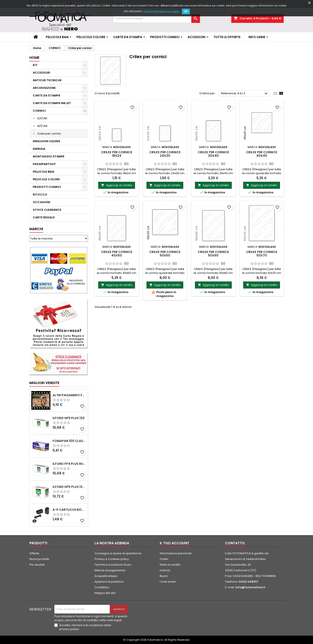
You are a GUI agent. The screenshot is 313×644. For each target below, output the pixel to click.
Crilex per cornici (49, 134)
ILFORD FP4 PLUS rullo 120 (69, 464)
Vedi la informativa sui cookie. (162, 11)
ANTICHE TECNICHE (47, 80)
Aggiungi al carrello (117, 185)
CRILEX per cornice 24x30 (165, 154)
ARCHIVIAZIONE (44, 88)
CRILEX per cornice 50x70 (262, 254)
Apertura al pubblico (109, 582)
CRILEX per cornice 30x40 (213, 154)
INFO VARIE (257, 37)
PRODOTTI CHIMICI (165, 37)
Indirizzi (165, 570)
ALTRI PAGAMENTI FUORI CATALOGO (69, 395)
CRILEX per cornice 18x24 (117, 154)
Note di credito (170, 565)
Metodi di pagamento (110, 570)
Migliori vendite (44, 383)
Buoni (164, 576)
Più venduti (37, 565)
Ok (186, 11)
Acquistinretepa (106, 576)
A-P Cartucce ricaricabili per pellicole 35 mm (69, 510)
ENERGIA (39, 149)
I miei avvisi (168, 582)
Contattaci (102, 587)
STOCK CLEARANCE (47, 210)
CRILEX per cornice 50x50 (165, 254)
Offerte (34, 553)
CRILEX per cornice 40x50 (117, 254)
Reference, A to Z (245, 94)
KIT (35, 65)
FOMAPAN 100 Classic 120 (69, 441)
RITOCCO (40, 195)
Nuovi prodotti (39, 559)
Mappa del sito (105, 593)
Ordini (164, 559)
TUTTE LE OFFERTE (227, 37)
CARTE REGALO (44, 217)
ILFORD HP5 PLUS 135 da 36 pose (69, 487)
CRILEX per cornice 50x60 (213, 254)
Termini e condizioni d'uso (113, 565)
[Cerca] (156, 19)
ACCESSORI (196, 37)
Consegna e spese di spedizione (118, 553)
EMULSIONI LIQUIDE (47, 141)
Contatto (235, 543)
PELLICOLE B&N (57, 37)
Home (34, 58)
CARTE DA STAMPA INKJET (52, 103)
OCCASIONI (42, 202)
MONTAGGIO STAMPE (49, 156)
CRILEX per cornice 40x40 (262, 154)
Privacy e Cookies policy (112, 559)
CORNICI (39, 111)
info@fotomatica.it (250, 587)
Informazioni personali (176, 553)
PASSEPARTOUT (44, 164)
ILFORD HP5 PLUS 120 (69, 418)
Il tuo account (175, 543)
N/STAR (42, 126)
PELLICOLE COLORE (91, 37)
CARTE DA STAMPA (128, 37)
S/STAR (42, 118)
